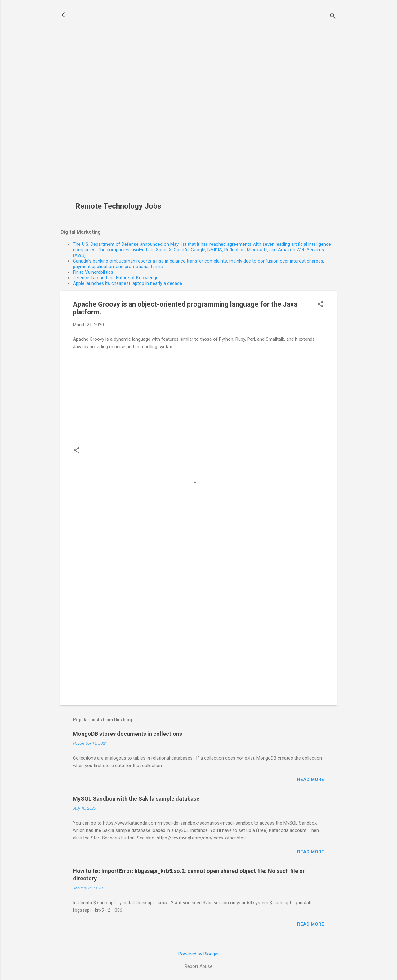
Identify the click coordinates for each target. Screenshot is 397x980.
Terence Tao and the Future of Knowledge (116, 278)
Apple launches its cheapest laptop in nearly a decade (127, 283)
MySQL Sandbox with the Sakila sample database (136, 799)
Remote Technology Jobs (118, 206)
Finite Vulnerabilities (93, 272)
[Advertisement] (121, 104)
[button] (320, 305)
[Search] (333, 17)
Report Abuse (198, 966)
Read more (311, 780)
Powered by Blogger (199, 954)
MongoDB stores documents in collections (127, 734)
